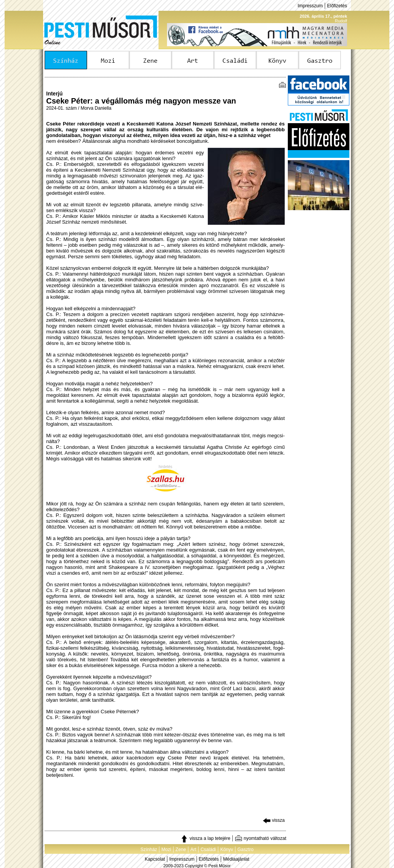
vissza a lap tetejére (205, 838)
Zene (181, 850)
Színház (149, 850)
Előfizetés (337, 6)
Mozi (166, 850)
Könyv (226, 850)
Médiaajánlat (236, 859)
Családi (208, 850)
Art (193, 850)
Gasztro (245, 850)
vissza (274, 820)
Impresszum (310, 6)
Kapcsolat (155, 859)
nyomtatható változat (260, 838)
